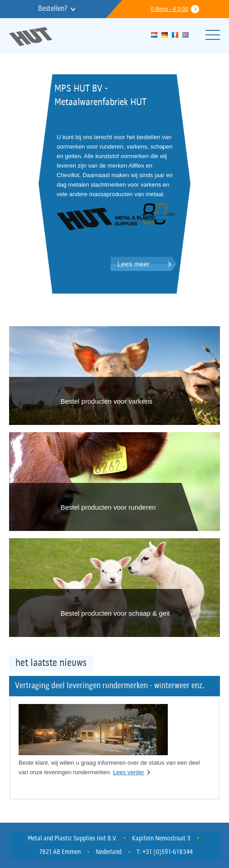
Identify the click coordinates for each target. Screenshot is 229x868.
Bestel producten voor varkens (107, 401)
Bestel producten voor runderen (108, 507)
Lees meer (134, 264)
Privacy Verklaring (202, 857)
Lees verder (129, 772)
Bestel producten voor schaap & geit (115, 613)
